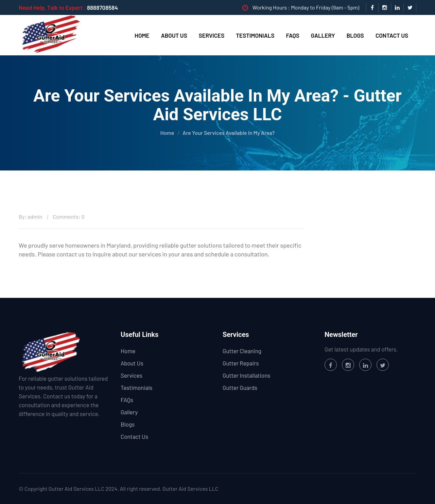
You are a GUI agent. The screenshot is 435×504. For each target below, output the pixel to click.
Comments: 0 (69, 217)
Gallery (323, 35)
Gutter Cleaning (242, 351)
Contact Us (392, 35)
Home (142, 35)
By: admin (30, 217)
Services (212, 35)
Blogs (355, 35)
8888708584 (102, 7)
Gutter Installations (246, 375)
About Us (174, 35)
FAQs (293, 35)
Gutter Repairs (241, 363)
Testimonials (255, 35)
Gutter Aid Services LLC (190, 489)
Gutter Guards (240, 388)
